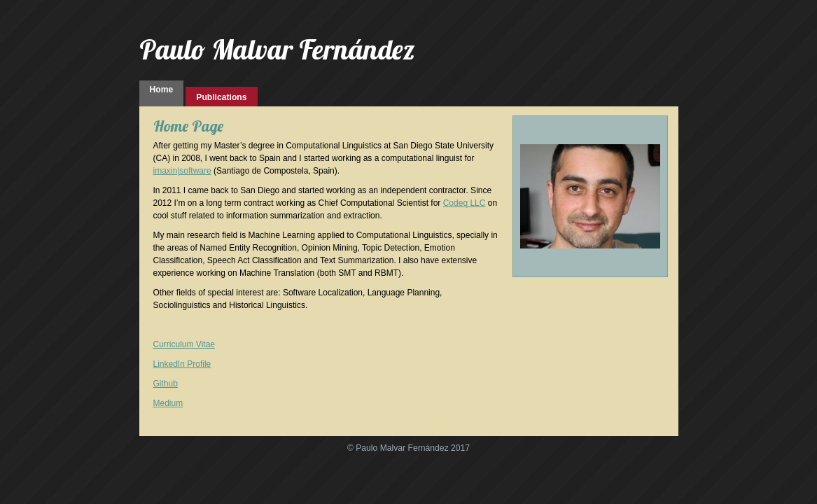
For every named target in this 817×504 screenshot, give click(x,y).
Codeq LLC (465, 203)
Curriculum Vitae (184, 344)
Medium (168, 403)
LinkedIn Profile (182, 364)
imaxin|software (182, 171)
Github (166, 384)
